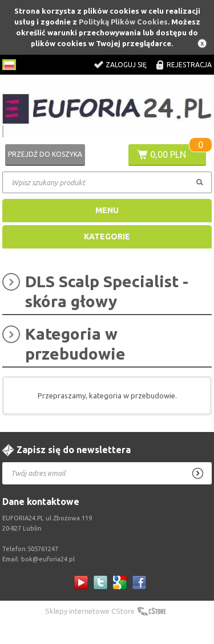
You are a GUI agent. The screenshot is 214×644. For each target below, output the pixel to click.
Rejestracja (189, 65)
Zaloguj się (126, 65)
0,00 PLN (168, 154)
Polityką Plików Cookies (123, 22)
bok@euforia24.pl (48, 559)
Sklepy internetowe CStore (90, 611)
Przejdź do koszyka (45, 154)
